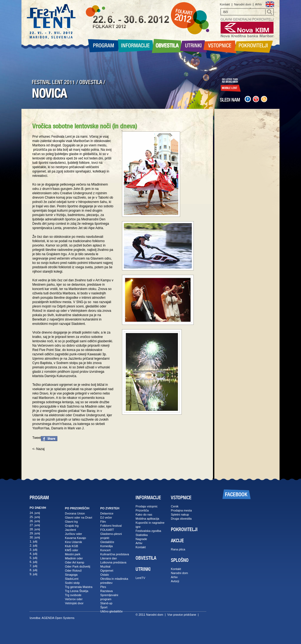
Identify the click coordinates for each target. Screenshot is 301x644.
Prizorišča (142, 510)
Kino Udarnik (73, 542)
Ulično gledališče (112, 611)
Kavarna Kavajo (76, 538)
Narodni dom (242, 4)
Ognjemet (107, 571)
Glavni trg (71, 522)
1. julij (33, 541)
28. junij (35, 529)
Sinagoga (71, 575)
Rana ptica (178, 549)
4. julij (33, 554)
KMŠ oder (72, 550)
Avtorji (175, 581)
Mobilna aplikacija (147, 519)
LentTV (140, 578)
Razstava (106, 591)
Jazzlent (70, 530)
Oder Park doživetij (78, 566)
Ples (103, 587)
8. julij (33, 570)
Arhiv (258, 4)
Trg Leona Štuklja (77, 591)
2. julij (33, 546)
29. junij (35, 533)
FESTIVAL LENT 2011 (53, 82)
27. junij (35, 525)
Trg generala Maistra (79, 587)
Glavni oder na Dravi (79, 517)
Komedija (106, 546)
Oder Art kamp (75, 562)
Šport (104, 607)
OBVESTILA (91, 82)
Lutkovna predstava (113, 562)
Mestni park (73, 554)
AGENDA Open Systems (58, 618)
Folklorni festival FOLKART (111, 528)
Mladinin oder (74, 558)
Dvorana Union (75, 513)
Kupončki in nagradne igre (150, 525)
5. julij (33, 558)
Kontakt (225, 4)
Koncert (105, 550)
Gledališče (107, 542)
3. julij (33, 550)
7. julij (33, 566)
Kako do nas (144, 514)
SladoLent (72, 579)
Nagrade (141, 539)
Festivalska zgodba (148, 531)
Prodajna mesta (181, 510)
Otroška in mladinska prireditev (114, 581)
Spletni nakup (180, 514)
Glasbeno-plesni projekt (111, 536)
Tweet (37, 438)
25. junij (35, 517)
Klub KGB (71, 546)
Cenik (175, 506)
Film (103, 522)
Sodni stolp (72, 583)
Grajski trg (72, 526)
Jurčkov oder (73, 534)
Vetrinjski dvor (74, 603)
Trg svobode (73, 595)
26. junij (35, 521)
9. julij (33, 574)
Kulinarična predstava (115, 554)
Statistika (142, 535)
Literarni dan (109, 558)
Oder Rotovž (73, 571)
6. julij (33, 562)
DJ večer (106, 517)
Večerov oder (74, 599)
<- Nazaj (38, 449)
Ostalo (105, 575)
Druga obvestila (181, 519)
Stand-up (106, 603)
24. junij (35, 513)
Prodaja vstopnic (147, 506)
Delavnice (107, 513)
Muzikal (105, 566)
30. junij (35, 537)
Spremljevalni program (109, 597)
